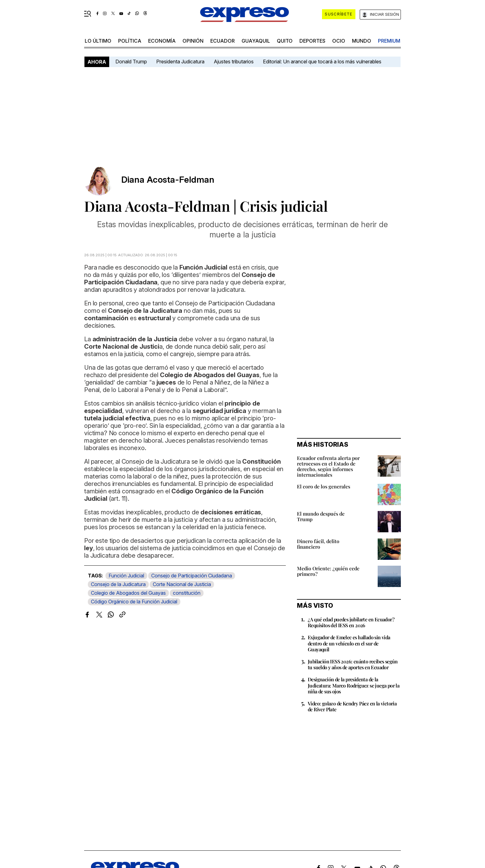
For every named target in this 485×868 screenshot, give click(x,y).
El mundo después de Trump (321, 516)
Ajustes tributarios (234, 62)
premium (389, 41)
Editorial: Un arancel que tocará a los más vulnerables (322, 62)
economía (162, 41)
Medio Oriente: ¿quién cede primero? (328, 571)
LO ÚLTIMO (98, 41)
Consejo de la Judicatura (118, 584)
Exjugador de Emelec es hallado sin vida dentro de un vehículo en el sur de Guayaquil (349, 643)
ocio (339, 41)
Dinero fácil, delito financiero (318, 544)
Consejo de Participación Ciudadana (192, 576)
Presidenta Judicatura (180, 62)
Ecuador (223, 41)
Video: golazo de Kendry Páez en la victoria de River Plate (352, 706)
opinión (193, 41)
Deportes (312, 41)
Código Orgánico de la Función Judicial (134, 602)
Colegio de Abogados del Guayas (128, 593)
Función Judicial (126, 576)
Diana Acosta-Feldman (168, 180)
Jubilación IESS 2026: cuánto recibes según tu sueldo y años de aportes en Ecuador (353, 664)
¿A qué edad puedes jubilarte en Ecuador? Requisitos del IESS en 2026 (351, 622)
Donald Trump (131, 62)
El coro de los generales (324, 486)
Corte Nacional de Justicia (182, 584)
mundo (362, 41)
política (130, 41)
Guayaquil (256, 41)
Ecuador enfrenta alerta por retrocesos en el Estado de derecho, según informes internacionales (328, 466)
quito (285, 41)
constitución (187, 593)
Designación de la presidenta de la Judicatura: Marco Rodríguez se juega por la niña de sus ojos (354, 685)
